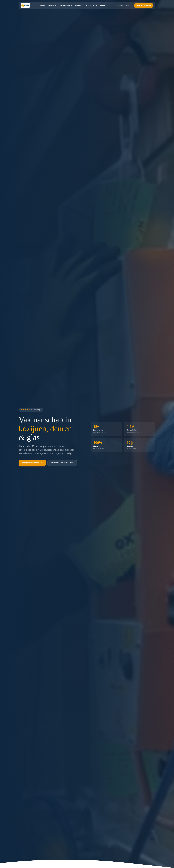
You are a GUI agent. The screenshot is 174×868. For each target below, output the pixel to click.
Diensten (52, 5)
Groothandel (91, 5)
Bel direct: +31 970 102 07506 (62, 463)
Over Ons (79, 5)
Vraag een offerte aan (32, 463)
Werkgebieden (66, 5)
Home (42, 5)
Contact (103, 5)
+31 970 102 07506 (125, 5)
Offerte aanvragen (144, 5)
